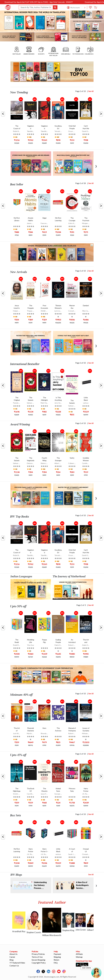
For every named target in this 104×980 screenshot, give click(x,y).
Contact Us (14, 966)
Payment (57, 954)
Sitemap (79, 957)
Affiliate (79, 954)
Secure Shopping (38, 960)
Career (12, 957)
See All (91, 91)
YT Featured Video (17, 963)
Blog (11, 960)
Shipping (57, 957)
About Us (13, 954)
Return (56, 960)
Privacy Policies (38, 954)
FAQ (56, 963)
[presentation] (11, 166)
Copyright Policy (39, 963)
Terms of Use (37, 957)
